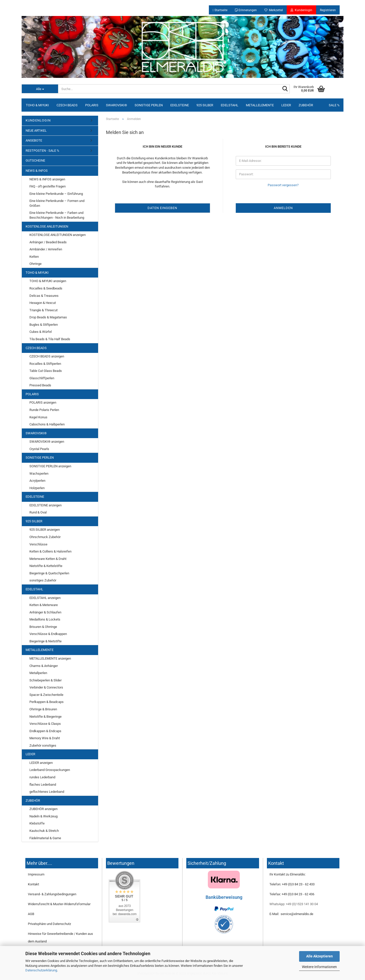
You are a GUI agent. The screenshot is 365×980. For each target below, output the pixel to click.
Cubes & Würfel (41, 332)
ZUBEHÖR (306, 105)
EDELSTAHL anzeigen (45, 598)
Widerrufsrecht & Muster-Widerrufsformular (59, 904)
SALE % (334, 105)
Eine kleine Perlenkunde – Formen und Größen (57, 203)
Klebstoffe (37, 823)
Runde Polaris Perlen (44, 410)
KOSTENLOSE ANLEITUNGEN (47, 226)
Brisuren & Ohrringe (43, 627)
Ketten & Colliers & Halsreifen (50, 551)
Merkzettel (274, 10)
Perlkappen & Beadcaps (47, 702)
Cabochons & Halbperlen (47, 424)
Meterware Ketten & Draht (48, 559)
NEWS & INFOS (37, 171)
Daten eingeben (162, 208)
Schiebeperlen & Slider (45, 680)
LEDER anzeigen (41, 763)
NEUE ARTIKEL (36, 131)
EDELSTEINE (180, 105)
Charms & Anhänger (44, 666)
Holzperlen (37, 488)
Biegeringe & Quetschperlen (49, 573)
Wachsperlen (39, 474)
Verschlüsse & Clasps (45, 724)
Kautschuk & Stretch (44, 831)
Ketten (34, 257)
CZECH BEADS (67, 105)
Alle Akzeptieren (320, 956)
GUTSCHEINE (35, 160)
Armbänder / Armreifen (46, 249)
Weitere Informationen (319, 967)
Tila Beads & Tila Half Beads (50, 339)
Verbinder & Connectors (46, 687)
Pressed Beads (40, 385)
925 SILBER (205, 105)
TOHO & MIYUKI (37, 105)
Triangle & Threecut (43, 310)
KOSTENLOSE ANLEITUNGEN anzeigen (58, 235)
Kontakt (33, 884)
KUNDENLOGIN (38, 120)
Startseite (220, 10)
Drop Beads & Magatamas (48, 317)
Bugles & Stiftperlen (44, 325)
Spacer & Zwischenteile (46, 695)
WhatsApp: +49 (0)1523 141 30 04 (294, 904)
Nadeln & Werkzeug (43, 816)
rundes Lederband (42, 777)
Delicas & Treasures (44, 296)
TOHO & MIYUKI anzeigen (48, 281)
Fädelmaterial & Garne (45, 838)
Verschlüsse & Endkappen (48, 634)
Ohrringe (35, 264)
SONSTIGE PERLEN (149, 105)
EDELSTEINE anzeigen (45, 505)
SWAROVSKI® (116, 105)
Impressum (36, 874)
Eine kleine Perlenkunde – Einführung (56, 194)
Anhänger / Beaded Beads (48, 242)
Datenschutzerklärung (41, 970)
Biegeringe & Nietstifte (45, 641)
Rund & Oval (38, 512)
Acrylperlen (37, 481)
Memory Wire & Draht (45, 738)
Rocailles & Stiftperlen (45, 364)
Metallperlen (38, 673)
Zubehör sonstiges (43, 745)
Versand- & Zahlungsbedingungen (52, 894)
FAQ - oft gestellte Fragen (48, 186)
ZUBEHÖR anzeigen (43, 809)
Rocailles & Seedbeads (46, 288)
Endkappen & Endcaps (45, 731)
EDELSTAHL (230, 105)
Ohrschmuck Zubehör (45, 537)
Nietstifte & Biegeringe (45, 717)
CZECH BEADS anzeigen (47, 356)
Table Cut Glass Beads (46, 371)
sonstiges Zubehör (43, 580)
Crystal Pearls (39, 449)
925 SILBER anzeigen (45, 530)
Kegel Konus (38, 417)
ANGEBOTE (34, 140)
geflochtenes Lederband (47, 792)
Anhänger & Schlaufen (45, 612)
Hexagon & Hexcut (43, 303)
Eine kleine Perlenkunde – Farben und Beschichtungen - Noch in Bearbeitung (57, 215)
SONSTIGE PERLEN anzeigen (50, 466)
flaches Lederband (43, 785)
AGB (31, 914)
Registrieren (328, 10)
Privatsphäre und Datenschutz (49, 924)
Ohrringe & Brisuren (43, 709)
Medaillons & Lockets (45, 619)
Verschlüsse (38, 544)
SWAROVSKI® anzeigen (47, 442)
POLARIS (92, 105)
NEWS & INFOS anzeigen (47, 179)
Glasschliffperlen (42, 378)
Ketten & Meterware (44, 605)
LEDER (286, 105)
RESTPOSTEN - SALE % (42, 151)
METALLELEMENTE (260, 105)
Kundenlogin (301, 10)
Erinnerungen (246, 10)
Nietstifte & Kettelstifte (46, 566)
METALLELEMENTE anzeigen (50, 658)
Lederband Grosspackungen (50, 770)
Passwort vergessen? (283, 185)
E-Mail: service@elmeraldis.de (291, 914)
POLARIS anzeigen (43, 402)
